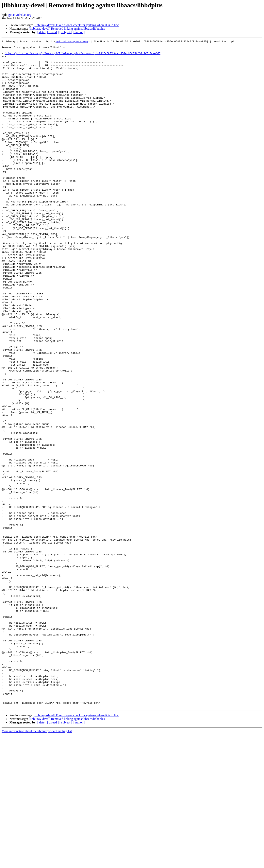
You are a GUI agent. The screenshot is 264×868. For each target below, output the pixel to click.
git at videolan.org (20, 15)
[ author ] (79, 32)
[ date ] (42, 32)
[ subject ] (66, 32)
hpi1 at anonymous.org (72, 42)
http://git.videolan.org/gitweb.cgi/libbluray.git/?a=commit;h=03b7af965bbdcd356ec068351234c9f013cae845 (83, 56)
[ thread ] (53, 32)
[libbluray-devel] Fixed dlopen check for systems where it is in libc (76, 25)
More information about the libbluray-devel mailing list (37, 865)
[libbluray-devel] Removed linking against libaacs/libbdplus (67, 29)
